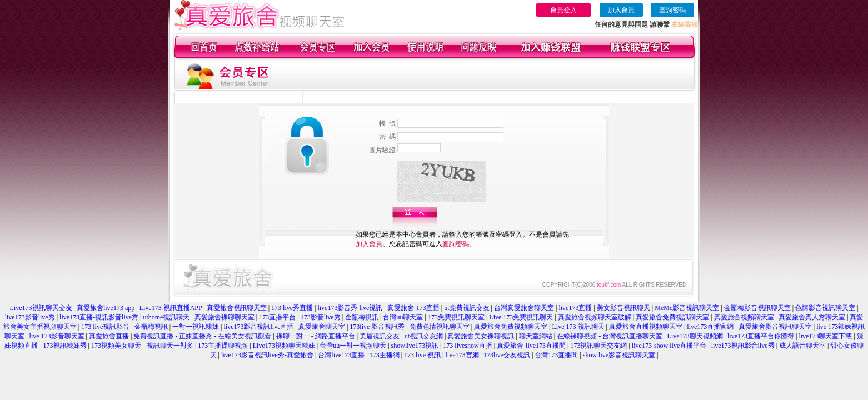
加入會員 (621, 10)
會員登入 (563, 10)
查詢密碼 (672, 10)
